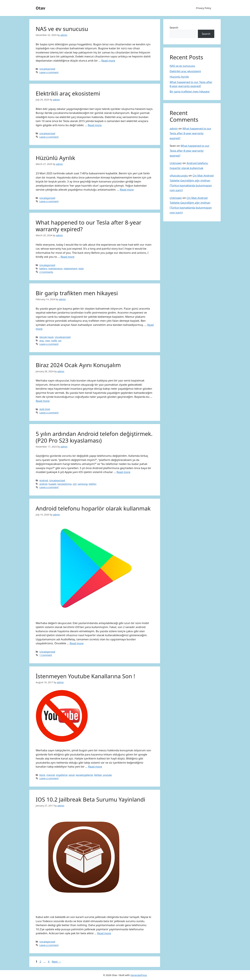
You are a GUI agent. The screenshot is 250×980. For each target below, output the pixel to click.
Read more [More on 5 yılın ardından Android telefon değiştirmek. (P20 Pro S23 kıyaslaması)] (123, 472)
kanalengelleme (84, 775)
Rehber (98, 775)
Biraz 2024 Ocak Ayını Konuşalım (78, 365)
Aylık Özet (45, 409)
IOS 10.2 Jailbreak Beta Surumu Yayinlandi (90, 799)
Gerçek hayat (46, 337)
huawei (52, 484)
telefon (93, 484)
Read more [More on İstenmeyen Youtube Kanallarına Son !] (95, 767)
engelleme (62, 775)
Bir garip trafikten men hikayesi (77, 293)
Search (174, 28)
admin (174, 128)
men (48, 341)
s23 (75, 484)
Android (44, 480)
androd (43, 484)
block (42, 775)
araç (42, 341)
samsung (83, 484)
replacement (70, 268)
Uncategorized (47, 69)
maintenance (55, 268)
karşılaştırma (65, 484)
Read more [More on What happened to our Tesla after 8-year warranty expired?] (68, 257)
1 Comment (46, 655)
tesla (81, 268)
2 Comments (46, 272)
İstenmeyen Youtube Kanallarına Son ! (85, 676)
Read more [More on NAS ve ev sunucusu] (108, 61)
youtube (107, 775)
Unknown (176, 163)
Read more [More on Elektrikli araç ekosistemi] (95, 125)
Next (56, 962)
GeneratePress (139, 975)
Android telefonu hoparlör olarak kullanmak (93, 508)
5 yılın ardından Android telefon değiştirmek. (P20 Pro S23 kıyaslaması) (94, 437)
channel (51, 775)
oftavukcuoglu (179, 176)
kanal (72, 775)
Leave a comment (49, 72)
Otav (40, 8)
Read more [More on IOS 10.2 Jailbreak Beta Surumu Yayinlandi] (104, 933)
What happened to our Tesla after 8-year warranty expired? (89, 226)
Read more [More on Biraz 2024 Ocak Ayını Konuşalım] (43, 401)
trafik (54, 341)
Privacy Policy (204, 8)
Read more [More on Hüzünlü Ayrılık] (127, 190)
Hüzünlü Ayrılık (55, 158)
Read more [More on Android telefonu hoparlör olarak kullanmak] (77, 643)
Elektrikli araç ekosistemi (68, 93)
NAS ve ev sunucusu (62, 29)
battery (43, 268)
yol (60, 341)
